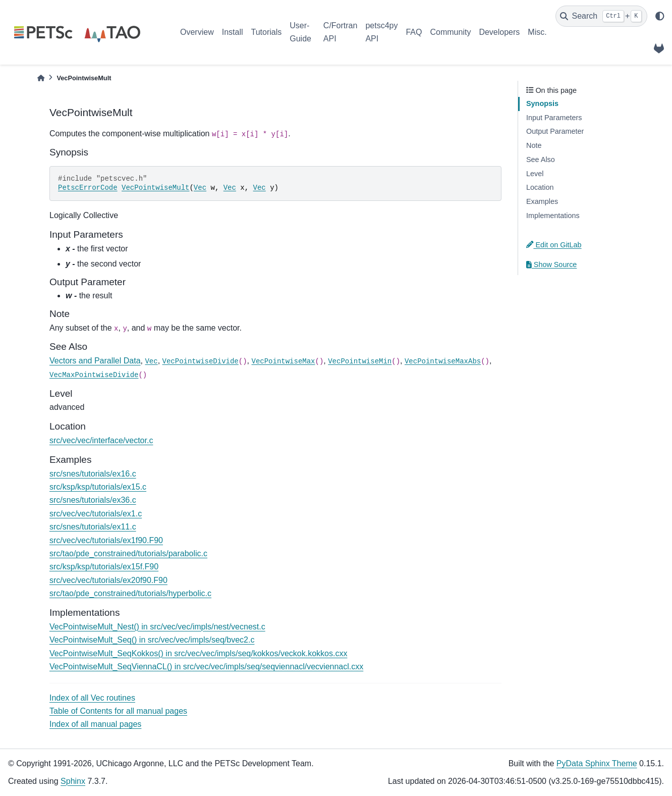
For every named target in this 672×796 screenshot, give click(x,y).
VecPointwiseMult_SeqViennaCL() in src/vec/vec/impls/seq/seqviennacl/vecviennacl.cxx (206, 667)
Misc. (537, 32)
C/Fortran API (341, 32)
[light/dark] (660, 16)
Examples (542, 201)
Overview (197, 32)
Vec (200, 188)
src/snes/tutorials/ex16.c (93, 474)
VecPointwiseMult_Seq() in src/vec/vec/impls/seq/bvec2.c (152, 640)
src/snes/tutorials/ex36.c (93, 500)
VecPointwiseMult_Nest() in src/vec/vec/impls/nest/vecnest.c (157, 627)
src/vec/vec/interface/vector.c (101, 440)
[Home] (41, 78)
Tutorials (266, 32)
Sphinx (73, 781)
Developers (499, 32)
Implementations (553, 216)
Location (540, 187)
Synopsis (542, 103)
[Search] (601, 16)
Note (534, 145)
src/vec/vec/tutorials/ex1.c (96, 514)
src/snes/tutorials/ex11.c (93, 527)
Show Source (551, 264)
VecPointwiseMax (283, 361)
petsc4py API (381, 32)
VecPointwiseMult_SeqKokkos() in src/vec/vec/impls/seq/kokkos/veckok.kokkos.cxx (198, 653)
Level (535, 174)
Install (233, 32)
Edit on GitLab (554, 245)
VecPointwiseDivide (201, 361)
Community (450, 32)
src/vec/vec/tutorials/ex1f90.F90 (106, 540)
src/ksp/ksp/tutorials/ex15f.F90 (104, 567)
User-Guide (300, 32)
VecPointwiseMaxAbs (443, 361)
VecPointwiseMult (155, 188)
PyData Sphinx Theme (597, 763)
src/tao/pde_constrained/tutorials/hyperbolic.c (130, 593)
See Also (541, 160)
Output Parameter (555, 131)
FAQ (414, 32)
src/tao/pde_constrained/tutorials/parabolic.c (128, 553)
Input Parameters (554, 118)
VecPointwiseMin (360, 361)
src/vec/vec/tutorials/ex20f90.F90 (108, 580)
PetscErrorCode (88, 188)
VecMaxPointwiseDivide (94, 375)
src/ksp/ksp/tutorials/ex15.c (98, 487)
